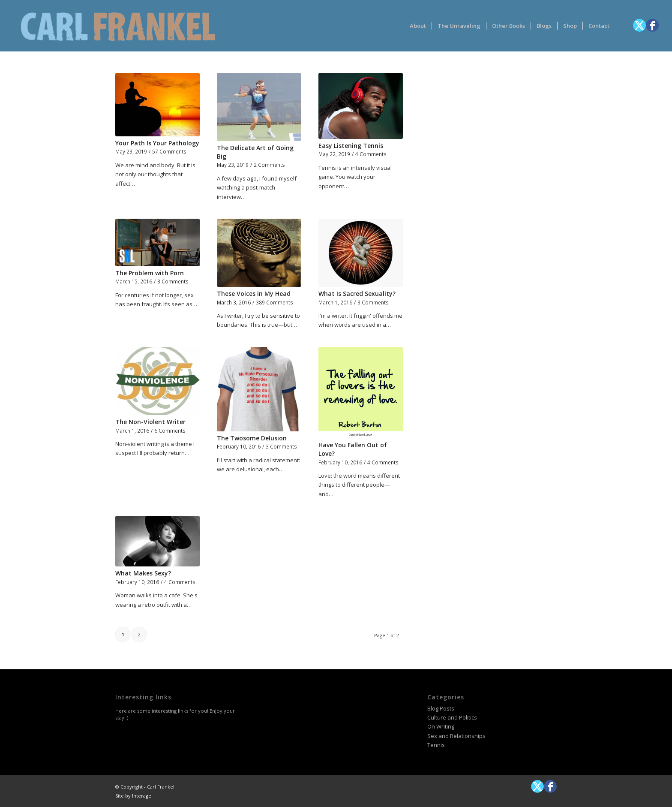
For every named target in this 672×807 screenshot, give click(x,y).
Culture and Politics (452, 717)
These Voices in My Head (254, 294)
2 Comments (269, 165)
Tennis (436, 745)
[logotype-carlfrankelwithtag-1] (118, 26)
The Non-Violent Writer (150, 422)
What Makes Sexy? (143, 573)
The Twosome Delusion (252, 438)
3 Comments (173, 281)
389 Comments (274, 302)
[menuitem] (418, 26)
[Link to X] (639, 25)
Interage (142, 796)
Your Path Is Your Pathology (157, 143)
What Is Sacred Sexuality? (357, 294)
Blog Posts (441, 708)
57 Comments (169, 151)
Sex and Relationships (456, 736)
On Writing (441, 726)
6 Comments (170, 431)
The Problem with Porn (150, 273)
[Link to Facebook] (652, 25)
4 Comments (371, 154)
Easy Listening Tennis (351, 146)
